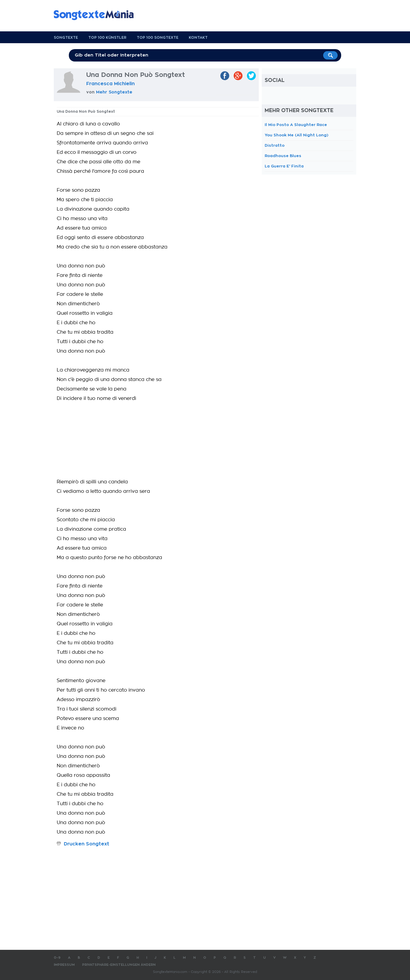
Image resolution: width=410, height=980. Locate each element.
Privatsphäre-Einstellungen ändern (119, 965)
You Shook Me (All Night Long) (296, 135)
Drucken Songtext (87, 844)
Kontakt (198, 38)
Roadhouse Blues (283, 156)
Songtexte (66, 38)
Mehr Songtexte (114, 92)
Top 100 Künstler (107, 38)
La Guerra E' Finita (284, 166)
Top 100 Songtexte (158, 38)
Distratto (275, 145)
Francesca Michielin (110, 84)
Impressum (64, 965)
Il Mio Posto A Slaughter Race (296, 125)
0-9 (57, 958)
